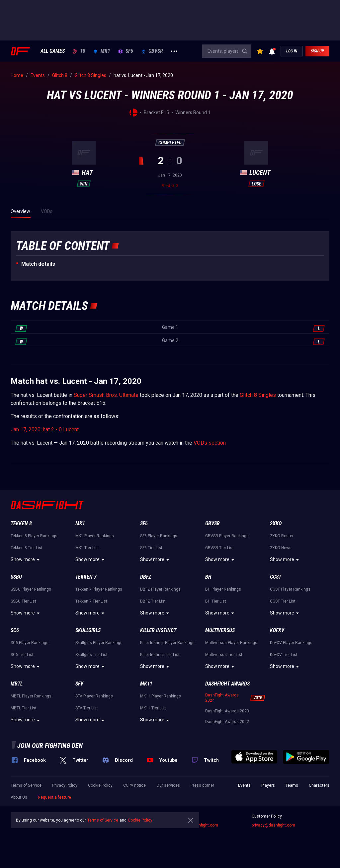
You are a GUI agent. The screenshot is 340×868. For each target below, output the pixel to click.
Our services (168, 785)
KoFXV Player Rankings (291, 643)
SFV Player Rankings (94, 696)
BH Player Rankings (223, 589)
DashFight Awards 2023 (227, 711)
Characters (319, 785)
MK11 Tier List (153, 708)
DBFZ (146, 577)
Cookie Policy (100, 785)
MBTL (17, 684)
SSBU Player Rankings (31, 589)
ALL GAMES (53, 51)
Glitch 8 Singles (258, 395)
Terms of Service (26, 785)
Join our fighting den (50, 746)
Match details (38, 264)
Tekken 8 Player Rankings (34, 536)
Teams (292, 785)
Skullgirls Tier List (91, 655)
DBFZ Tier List (153, 601)
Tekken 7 (86, 577)
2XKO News (281, 548)
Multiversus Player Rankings (231, 643)
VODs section (210, 443)
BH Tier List (216, 601)
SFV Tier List (87, 708)
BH (208, 577)
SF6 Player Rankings (159, 536)
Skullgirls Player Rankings (99, 643)
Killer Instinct (158, 630)
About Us (19, 797)
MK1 (102, 51)
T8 (79, 51)
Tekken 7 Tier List (91, 601)
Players (268, 785)
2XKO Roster (282, 536)
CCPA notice (134, 785)
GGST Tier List (283, 601)
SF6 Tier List (151, 548)
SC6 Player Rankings (30, 643)
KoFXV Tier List (284, 655)
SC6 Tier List (22, 655)
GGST (276, 577)
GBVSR (152, 51)
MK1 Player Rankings (95, 536)
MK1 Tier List (87, 548)
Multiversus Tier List (224, 655)
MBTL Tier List (24, 708)
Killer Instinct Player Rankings (167, 643)
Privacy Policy (65, 785)
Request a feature (54, 797)
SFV (79, 684)
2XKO (276, 523)
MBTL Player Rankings (31, 696)
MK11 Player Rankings (161, 696)
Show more (26, 560)
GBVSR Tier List (219, 548)
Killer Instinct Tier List (160, 655)
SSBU (16, 577)
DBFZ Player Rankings (160, 589)
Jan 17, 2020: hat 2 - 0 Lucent (45, 430)
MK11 (146, 684)
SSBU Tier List (23, 601)
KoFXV (277, 630)
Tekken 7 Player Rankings (99, 589)
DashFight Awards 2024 (222, 698)
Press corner (202, 785)
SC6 (15, 630)
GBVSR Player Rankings (227, 536)
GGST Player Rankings (290, 589)
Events (244, 785)
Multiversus (220, 630)
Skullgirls (88, 630)
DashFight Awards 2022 (227, 722)
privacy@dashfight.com (273, 825)
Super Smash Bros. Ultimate (106, 395)
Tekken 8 (21, 523)
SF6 (126, 51)
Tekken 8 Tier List (27, 548)
